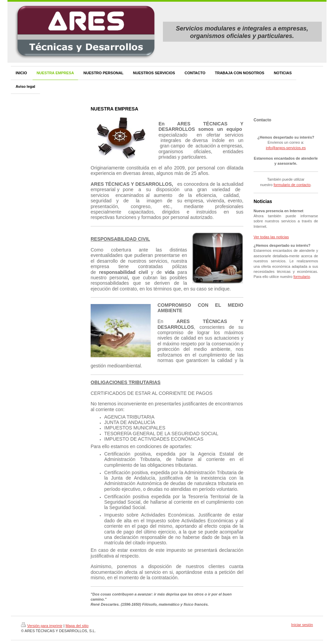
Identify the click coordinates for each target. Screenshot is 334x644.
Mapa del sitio (77, 626)
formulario (302, 277)
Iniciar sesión (302, 625)
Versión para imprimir (42, 626)
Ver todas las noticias (271, 237)
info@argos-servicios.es (286, 148)
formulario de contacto (292, 185)
